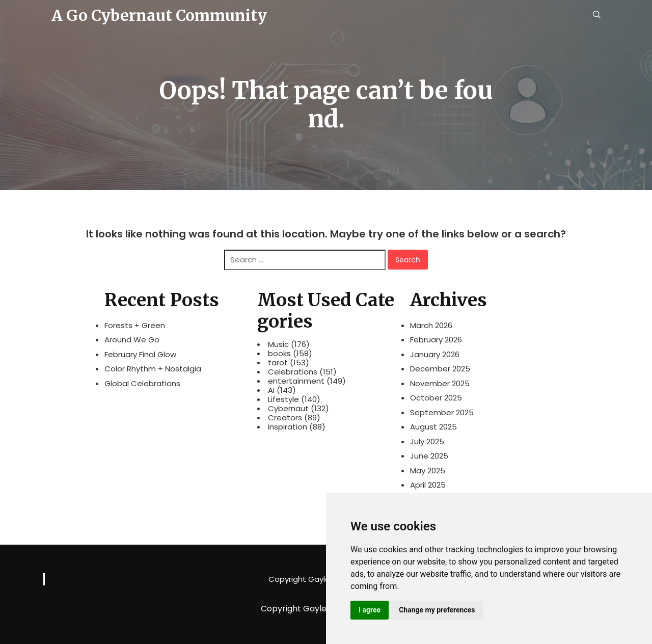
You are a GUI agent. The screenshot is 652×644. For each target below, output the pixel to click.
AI (271, 390)
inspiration (288, 427)
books (279, 354)
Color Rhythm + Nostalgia (153, 369)
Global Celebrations (142, 383)
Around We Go (132, 340)
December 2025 (440, 369)
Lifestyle (283, 399)
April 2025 (428, 485)
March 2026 (431, 325)
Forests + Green (135, 325)
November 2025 (440, 383)
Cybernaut (288, 409)
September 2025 (442, 412)
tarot (278, 363)
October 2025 (436, 398)
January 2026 (435, 354)
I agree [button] (370, 610)
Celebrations (293, 372)
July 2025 (427, 441)
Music (278, 344)
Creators (285, 418)
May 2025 (428, 471)
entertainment (296, 381)
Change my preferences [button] (437, 610)
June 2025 (429, 456)
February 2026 (436, 340)
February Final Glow (140, 354)
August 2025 (433, 427)
